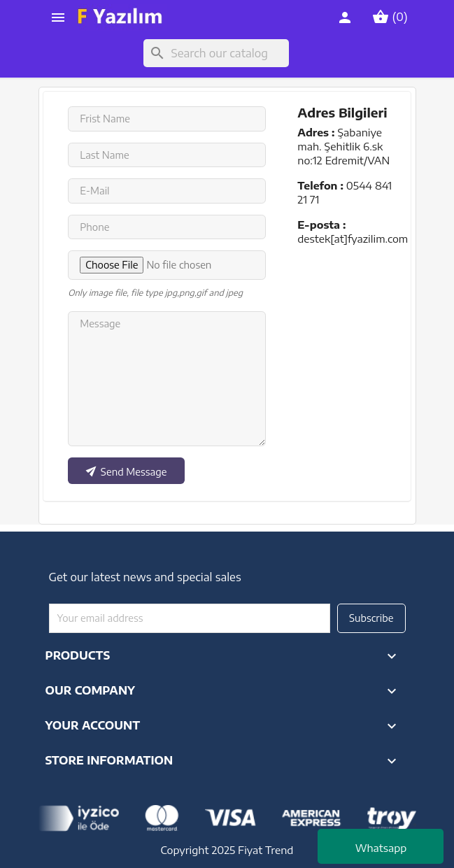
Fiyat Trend (265, 850)
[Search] (216, 53)
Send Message (126, 469)
